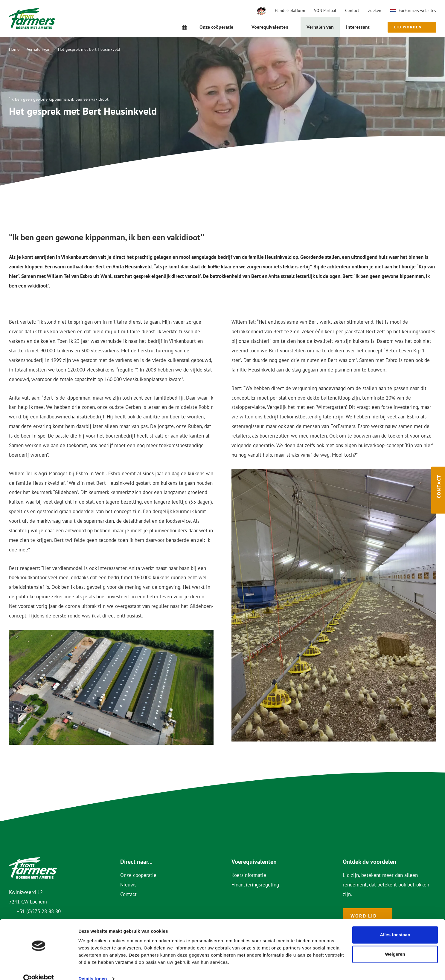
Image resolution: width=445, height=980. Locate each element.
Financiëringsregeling (255, 885)
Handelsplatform (290, 10)
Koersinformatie (249, 875)
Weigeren (395, 944)
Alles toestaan (395, 924)
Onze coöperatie (138, 875)
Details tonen (93, 968)
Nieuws (128, 885)
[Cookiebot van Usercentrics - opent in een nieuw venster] (39, 968)
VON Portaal (325, 10)
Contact (352, 10)
